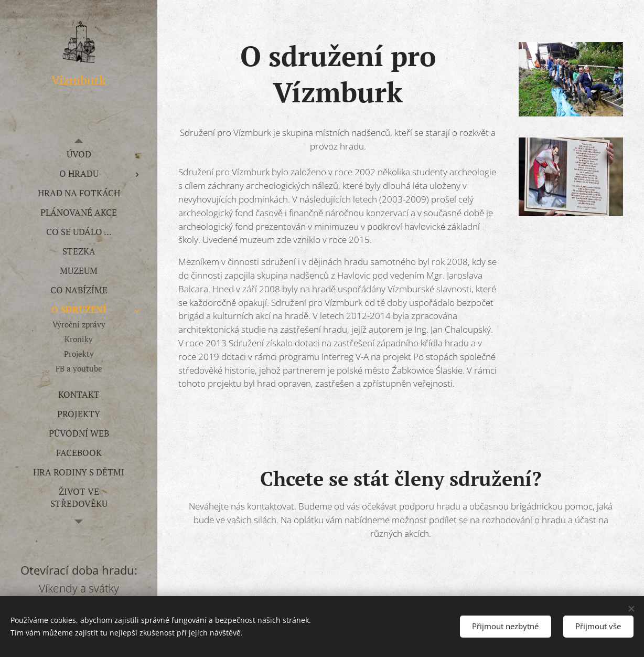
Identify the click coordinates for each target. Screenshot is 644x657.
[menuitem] (79, 154)
